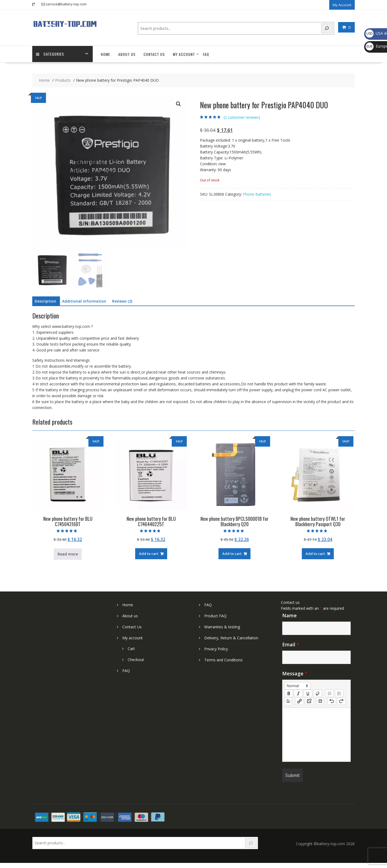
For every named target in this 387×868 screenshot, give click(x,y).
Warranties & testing (222, 626)
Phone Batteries (257, 194)
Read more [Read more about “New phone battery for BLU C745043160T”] (68, 554)
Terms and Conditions (223, 659)
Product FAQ (215, 615)
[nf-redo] (341, 701)
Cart (131, 648)
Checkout (136, 659)
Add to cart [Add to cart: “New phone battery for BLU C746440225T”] (149, 553)
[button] (178, 104)
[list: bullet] (339, 693)
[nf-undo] (332, 701)
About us (127, 54)
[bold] (289, 693)
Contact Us (154, 54)
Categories (50, 54)
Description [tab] (45, 301)
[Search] (327, 28)
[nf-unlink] (309, 701)
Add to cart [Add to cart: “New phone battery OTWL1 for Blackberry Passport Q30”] (315, 553)
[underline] (308, 693)
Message (295, 673)
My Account (342, 5)
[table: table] (320, 701)
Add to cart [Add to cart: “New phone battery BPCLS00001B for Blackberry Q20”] (232, 553)
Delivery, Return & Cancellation (231, 637)
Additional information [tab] (84, 301)
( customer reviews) (242, 117)
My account (184, 54)
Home (105, 54)
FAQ (206, 54)
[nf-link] (299, 701)
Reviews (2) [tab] (122, 301)
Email (291, 644)
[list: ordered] (329, 693)
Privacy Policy (216, 648)
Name (289, 615)
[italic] (298, 693)
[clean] (318, 693)
